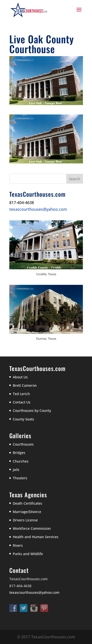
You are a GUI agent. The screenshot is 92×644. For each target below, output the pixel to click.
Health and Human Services (36, 537)
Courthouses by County (32, 411)
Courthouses (23, 444)
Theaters (20, 478)
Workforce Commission (32, 528)
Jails (16, 470)
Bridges (19, 453)
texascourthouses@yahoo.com (38, 209)
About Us (20, 377)
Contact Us (22, 402)
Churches (21, 461)
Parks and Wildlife (28, 554)
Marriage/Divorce (27, 512)
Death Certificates (27, 503)
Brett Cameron (25, 385)
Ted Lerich (21, 394)
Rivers (18, 545)
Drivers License (25, 520)
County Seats (23, 419)
